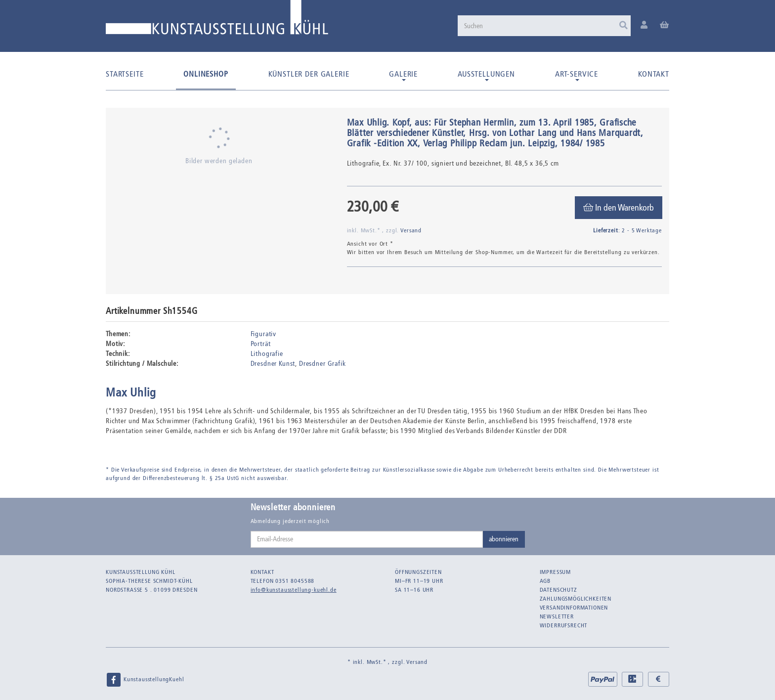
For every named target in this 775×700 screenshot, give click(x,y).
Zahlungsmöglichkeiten (576, 599)
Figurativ (264, 334)
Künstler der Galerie (309, 74)
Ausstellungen (486, 75)
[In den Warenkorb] (619, 208)
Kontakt (654, 74)
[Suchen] (544, 26)
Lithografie (267, 354)
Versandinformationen (574, 608)
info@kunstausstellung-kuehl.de (294, 590)
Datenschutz (559, 590)
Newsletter (557, 616)
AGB (545, 581)
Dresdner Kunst (273, 364)
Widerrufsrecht (564, 625)
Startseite (125, 74)
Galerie (403, 75)
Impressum (556, 572)
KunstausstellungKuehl (145, 680)
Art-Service (577, 75)
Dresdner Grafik (323, 364)
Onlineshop (206, 74)
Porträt (261, 344)
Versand (411, 230)
